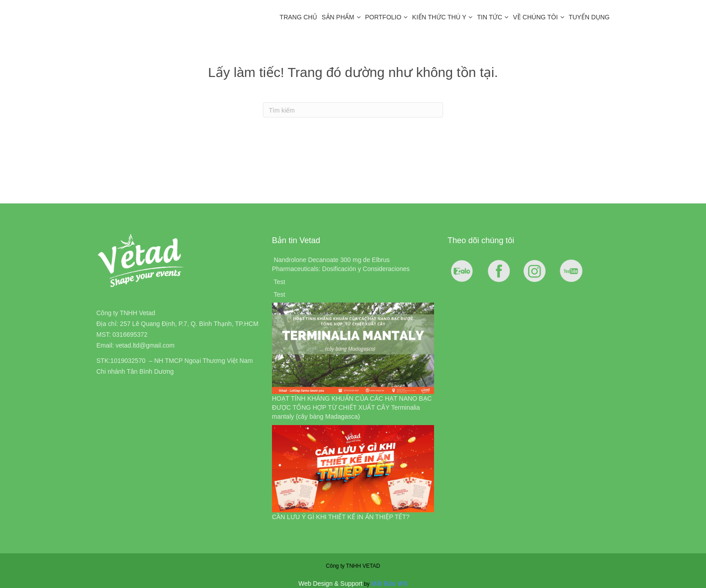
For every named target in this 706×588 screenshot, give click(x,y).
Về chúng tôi (535, 17)
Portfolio (383, 17)
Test (280, 282)
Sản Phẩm (338, 17)
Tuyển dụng (589, 17)
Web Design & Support (330, 583)
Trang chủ (298, 17)
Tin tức (489, 17)
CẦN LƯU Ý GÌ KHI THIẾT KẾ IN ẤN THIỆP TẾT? (341, 517)
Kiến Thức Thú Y (439, 17)
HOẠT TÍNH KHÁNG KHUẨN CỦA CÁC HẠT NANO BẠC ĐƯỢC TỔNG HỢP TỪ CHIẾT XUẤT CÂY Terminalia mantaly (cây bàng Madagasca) (352, 408)
